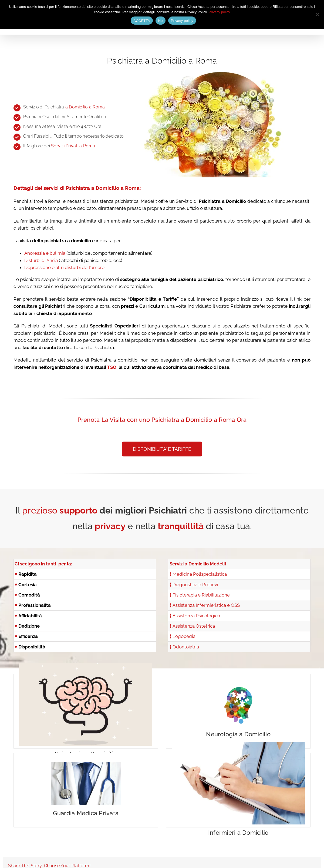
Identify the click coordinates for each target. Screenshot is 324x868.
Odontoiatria (186, 647)
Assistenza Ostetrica (194, 626)
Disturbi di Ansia (41, 260)
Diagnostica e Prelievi (195, 585)
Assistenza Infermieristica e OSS (206, 605)
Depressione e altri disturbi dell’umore (64, 267)
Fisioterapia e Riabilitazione (201, 595)
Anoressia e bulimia (45, 253)
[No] (317, 14)
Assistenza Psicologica (196, 616)
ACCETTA (142, 21)
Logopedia (184, 636)
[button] (162, 449)
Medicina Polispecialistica (200, 574)
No (161, 21)
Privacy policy (219, 12)
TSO (112, 367)
